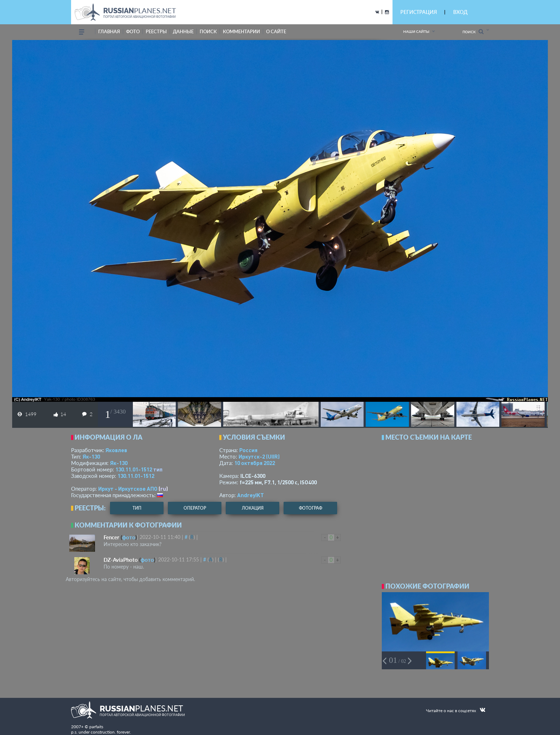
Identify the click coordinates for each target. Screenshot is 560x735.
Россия (248, 450)
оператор (195, 508)
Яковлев (116, 450)
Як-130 (91, 456)
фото (133, 31)
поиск (208, 31)
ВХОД (460, 12)
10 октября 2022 (255, 463)
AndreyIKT (251, 495)
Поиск (473, 32)
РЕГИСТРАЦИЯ (419, 12)
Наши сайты (416, 31)
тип (158, 469)
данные (183, 31)
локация (253, 508)
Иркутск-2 (259, 456)
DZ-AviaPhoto (121, 560)
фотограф (311, 508)
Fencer (111, 537)
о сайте (276, 31)
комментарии (241, 31)
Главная (109, 31)
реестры (156, 31)
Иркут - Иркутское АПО (128, 489)
